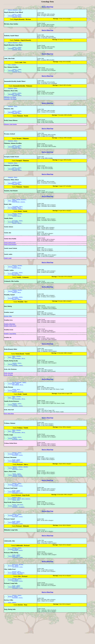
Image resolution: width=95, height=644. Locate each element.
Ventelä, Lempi (8, 268)
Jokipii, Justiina (18, 602)
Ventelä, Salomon (17, 223)
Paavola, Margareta (18, 407)
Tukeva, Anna (16, 523)
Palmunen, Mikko (13, 91)
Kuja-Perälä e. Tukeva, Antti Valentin (19, 522)
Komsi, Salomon (13, 208)
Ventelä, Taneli (13, 224)
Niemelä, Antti (17, 520)
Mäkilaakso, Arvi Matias (10, 101)
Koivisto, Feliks (8, 329)
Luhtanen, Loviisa (18, 497)
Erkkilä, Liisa (13, 406)
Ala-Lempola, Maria (18, 400)
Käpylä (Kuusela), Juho (15, 10)
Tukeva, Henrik (13, 488)
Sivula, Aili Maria (8, 389)
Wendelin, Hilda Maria (10, 337)
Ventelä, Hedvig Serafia (10, 253)
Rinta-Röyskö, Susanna (19, 210)
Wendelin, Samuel (13, 626)
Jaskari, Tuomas (17, 15)
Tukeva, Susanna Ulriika (15, 496)
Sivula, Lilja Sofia (8, 387)
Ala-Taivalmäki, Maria (15, 216)
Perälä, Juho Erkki (18, 528)
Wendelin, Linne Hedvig (10, 346)
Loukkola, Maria (17, 18)
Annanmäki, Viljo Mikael (10, 103)
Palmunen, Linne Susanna (10, 129)
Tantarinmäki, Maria (14, 480)
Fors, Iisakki (12, 67)
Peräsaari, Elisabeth (19, 531)
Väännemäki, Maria (14, 73)
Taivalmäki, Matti (18, 215)
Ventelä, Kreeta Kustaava (10, 254)
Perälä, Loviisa (13, 529)
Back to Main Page (47, 7)
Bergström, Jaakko (14, 593)
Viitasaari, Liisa (18, 482)
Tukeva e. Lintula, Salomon (20, 487)
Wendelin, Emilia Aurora (10, 339)
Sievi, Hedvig (12, 633)
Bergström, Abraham (18, 591)
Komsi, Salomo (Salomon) (19, 207)
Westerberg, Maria (18, 489)
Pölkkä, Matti (16, 405)
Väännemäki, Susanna (14, 98)
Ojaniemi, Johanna (18, 218)
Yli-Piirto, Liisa (18, 594)
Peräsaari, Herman (14, 473)
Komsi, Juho (12, 370)
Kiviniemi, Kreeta (14, 232)
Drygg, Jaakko (16, 479)
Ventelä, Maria (17, 225)
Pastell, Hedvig (17, 233)
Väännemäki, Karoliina (15, 16)
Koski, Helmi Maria (9, 430)
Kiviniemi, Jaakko (18, 230)
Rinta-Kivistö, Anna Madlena (16, 600)
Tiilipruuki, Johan (14, 398)
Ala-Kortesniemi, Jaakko (19, 397)
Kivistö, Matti (17, 599)
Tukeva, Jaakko (17, 494)
